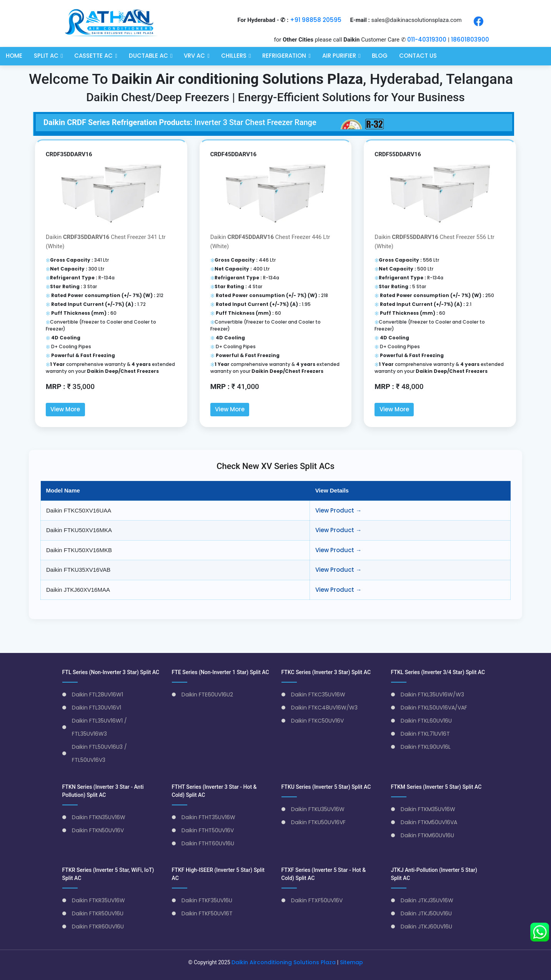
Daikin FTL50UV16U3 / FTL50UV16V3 (99, 753)
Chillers (234, 55)
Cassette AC (93, 55)
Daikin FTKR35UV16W (98, 900)
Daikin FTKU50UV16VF (318, 822)
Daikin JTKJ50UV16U (426, 913)
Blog (380, 55)
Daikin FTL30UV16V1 (97, 707)
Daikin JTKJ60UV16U (426, 926)
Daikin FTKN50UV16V (98, 830)
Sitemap (351, 962)
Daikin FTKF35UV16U (207, 900)
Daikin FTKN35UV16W (99, 817)
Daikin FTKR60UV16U (98, 926)
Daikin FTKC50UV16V (317, 720)
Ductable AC (148, 55)
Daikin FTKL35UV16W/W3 (432, 694)
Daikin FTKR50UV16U (98, 913)
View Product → (338, 510)
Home (14, 55)
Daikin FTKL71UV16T (425, 733)
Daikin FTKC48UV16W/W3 (324, 707)
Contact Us (418, 55)
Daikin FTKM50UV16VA (429, 822)
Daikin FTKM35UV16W (428, 809)
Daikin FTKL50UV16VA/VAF (434, 707)
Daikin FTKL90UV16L (426, 746)
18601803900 (470, 39)
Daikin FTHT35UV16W (208, 817)
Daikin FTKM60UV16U (427, 835)
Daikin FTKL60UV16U (426, 720)
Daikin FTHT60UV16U (208, 843)
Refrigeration (284, 55)
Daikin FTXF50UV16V (317, 900)
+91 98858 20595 (316, 20)
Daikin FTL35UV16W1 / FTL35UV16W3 (99, 727)
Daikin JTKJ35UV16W (427, 900)
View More (65, 409)
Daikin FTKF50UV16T (207, 913)
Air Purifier (339, 55)
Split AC (46, 55)
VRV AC (194, 55)
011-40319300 (427, 39)
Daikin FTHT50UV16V (208, 830)
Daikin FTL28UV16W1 (97, 694)
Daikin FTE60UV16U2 (207, 694)
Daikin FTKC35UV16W (318, 694)
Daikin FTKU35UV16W (318, 809)
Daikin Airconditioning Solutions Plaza (284, 962)
